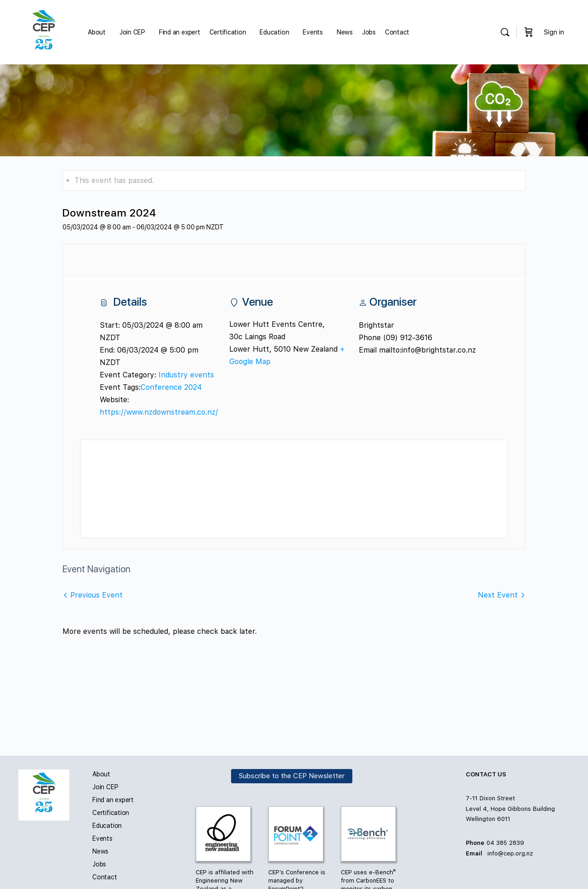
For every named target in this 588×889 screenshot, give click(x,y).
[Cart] (529, 32)
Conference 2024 (171, 387)
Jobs (99, 864)
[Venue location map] (294, 489)
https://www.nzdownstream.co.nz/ (159, 412)
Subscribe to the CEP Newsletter (292, 776)
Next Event (498, 595)
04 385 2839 (505, 843)
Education (107, 826)
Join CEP (105, 787)
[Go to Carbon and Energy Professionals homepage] (44, 31)
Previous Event (96, 595)
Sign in (554, 32)
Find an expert (113, 800)
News (100, 851)
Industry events (186, 375)
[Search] (505, 32)
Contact (105, 877)
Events (102, 838)
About (101, 774)
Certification (111, 813)
